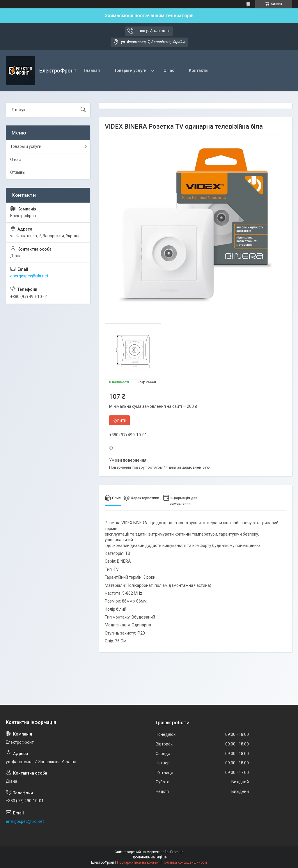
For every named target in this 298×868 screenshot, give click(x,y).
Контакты (199, 70)
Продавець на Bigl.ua (149, 857)
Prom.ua (177, 852)
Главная (92, 70)
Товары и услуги (130, 70)
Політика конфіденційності (185, 862)
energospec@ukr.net (29, 276)
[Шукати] (83, 110)
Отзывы (18, 172)
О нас (169, 70)
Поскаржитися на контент (138, 862)
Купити (119, 420)
